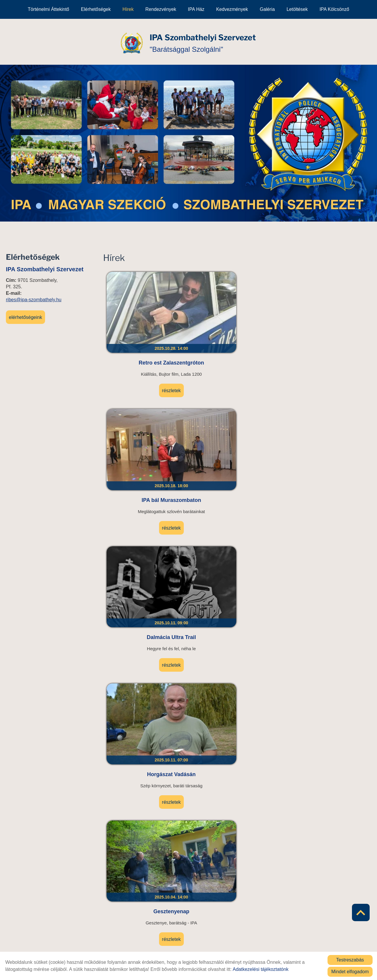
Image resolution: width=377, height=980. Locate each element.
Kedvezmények (232, 9)
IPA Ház (196, 9)
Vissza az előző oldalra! (141, 930)
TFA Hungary (137, 622)
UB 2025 (137, 824)
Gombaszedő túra (204, 420)
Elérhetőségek (96, 9)
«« (175, 891)
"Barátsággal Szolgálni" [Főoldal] (204, 41)
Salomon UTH (271, 622)
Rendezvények (161, 9)
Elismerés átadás (338, 525)
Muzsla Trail (338, 720)
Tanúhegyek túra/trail (338, 622)
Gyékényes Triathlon (137, 720)
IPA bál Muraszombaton (204, 319)
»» (300, 891)
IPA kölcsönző (334, 9)
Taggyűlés (271, 525)
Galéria (267, 9)
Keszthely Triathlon (204, 622)
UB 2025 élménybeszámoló (204, 528)
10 (260, 891)
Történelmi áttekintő (48, 9)
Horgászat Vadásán (338, 316)
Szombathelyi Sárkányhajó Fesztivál (137, 528)
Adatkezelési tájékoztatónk (261, 969)
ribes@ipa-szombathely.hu (34, 299)
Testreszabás (350, 960)
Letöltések (297, 9)
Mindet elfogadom (350, 972)
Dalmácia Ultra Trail (271, 316)
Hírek (128, 9)
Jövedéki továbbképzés (204, 828)
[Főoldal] (125, 41)
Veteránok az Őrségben (271, 424)
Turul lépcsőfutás (271, 720)
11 (270, 891)
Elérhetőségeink (25, 317)
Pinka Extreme (338, 824)
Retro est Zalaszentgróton (137, 319)
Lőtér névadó (204, 720)
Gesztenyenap (137, 420)
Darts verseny (271, 824)
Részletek (137, 358)
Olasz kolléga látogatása (338, 424)
